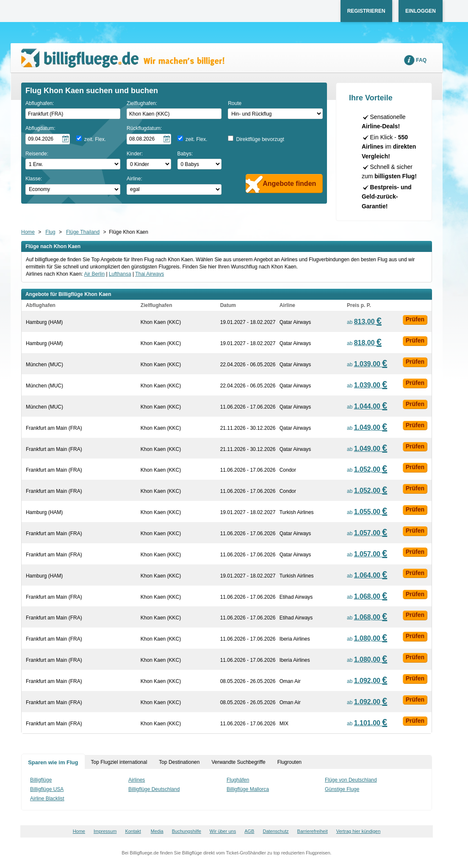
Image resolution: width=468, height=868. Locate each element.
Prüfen (415, 319)
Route (235, 103)
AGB (249, 831)
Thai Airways (150, 274)
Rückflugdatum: (144, 128)
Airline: (134, 179)
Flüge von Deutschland (351, 780)
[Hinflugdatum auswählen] (48, 139)
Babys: (185, 154)
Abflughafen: (40, 103)
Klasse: (34, 179)
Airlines (137, 780)
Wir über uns (223, 831)
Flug (50, 232)
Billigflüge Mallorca (248, 789)
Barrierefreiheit (313, 831)
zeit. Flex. (95, 139)
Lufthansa (120, 274)
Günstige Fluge (342, 789)
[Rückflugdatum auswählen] (149, 139)
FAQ (421, 60)
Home (28, 232)
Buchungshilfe (187, 831)
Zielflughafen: (142, 103)
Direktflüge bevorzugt (260, 139)
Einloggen (421, 11)
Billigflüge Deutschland (154, 789)
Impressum (105, 831)
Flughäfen (238, 780)
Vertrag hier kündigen (359, 831)
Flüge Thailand (83, 232)
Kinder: (135, 154)
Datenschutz (276, 831)
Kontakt (133, 831)
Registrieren (366, 11)
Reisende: (37, 154)
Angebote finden (289, 184)
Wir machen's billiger (123, 58)
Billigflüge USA (47, 789)
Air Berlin (94, 274)
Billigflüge (41, 780)
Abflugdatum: (40, 128)
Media (157, 831)
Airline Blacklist (47, 799)
